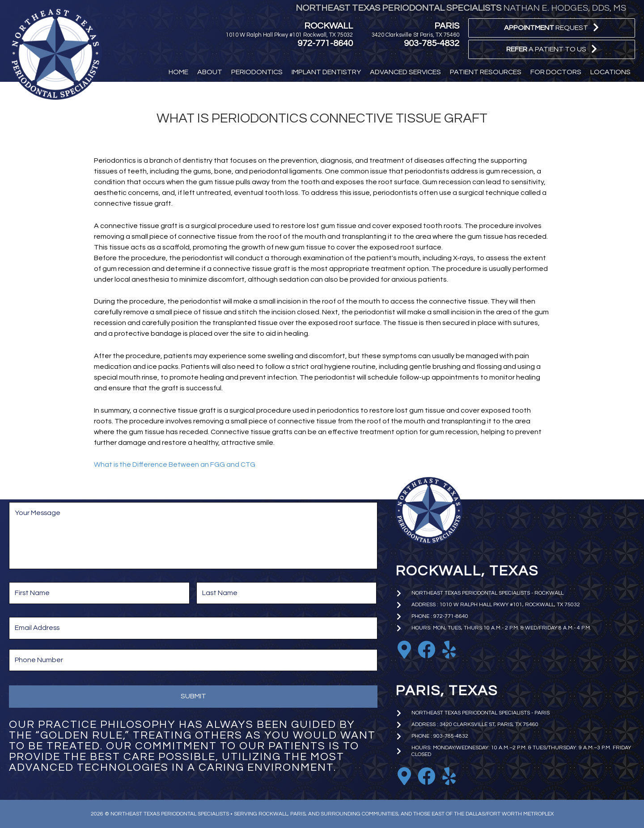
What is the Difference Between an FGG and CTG (175, 465)
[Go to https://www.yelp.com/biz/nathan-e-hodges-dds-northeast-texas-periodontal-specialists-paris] (449, 776)
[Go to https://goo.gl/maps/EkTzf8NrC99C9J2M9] (404, 650)
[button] (552, 28)
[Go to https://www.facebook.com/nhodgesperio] (427, 650)
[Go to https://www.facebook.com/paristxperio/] (427, 776)
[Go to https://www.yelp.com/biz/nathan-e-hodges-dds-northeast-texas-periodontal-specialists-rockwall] (449, 650)
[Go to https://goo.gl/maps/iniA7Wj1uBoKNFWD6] (404, 776)
